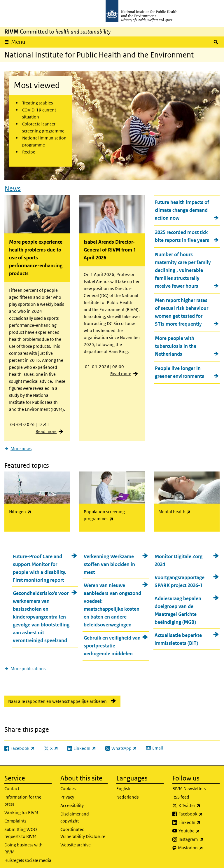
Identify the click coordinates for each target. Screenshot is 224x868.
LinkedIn (199, 819)
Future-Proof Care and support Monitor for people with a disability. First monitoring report (40, 565)
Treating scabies (37, 103)
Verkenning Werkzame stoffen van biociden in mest (109, 561)
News (13, 187)
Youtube (199, 827)
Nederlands (127, 793)
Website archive (76, 841)
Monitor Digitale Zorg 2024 (178, 557)
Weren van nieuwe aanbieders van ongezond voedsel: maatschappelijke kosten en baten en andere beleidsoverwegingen (112, 601)
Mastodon (199, 844)
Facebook (199, 811)
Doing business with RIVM (23, 845)
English (123, 785)
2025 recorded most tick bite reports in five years (182, 234)
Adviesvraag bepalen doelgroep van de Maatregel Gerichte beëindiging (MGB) (178, 607)
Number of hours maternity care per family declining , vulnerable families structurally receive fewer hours (183, 268)
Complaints (15, 817)
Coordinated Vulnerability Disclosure (83, 829)
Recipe (29, 152)
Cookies (68, 785)
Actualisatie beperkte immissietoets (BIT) (178, 636)
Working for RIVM (21, 809)
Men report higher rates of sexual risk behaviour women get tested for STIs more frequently (182, 310)
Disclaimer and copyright (75, 814)
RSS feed (181, 793)
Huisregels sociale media (28, 857)
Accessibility (72, 802)
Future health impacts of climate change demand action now (182, 208)
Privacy (67, 793)
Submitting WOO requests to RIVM (21, 829)
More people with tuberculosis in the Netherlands (176, 344)
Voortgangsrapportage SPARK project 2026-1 (180, 578)
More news (21, 447)
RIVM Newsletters (189, 785)
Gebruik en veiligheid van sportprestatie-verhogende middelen (112, 642)
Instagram (199, 836)
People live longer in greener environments (180, 370)
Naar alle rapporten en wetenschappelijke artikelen (57, 698)
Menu (18, 42)
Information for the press (23, 797)
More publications (28, 665)
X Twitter (199, 802)
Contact (12, 785)
